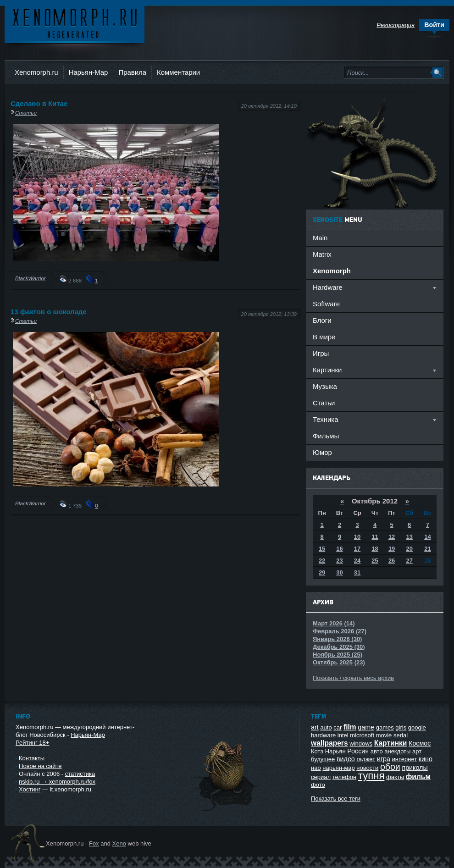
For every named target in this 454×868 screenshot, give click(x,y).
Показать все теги (336, 799)
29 (322, 572)
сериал (321, 777)
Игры (321, 353)
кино (426, 759)
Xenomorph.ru (36, 72)
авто (377, 751)
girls (401, 727)
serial (401, 735)
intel (343, 735)
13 (409, 537)
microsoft (362, 735)
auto (326, 727)
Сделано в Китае (39, 103)
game (366, 727)
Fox (94, 843)
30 (339, 572)
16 (339, 549)
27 (409, 561)
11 (375, 537)
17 (357, 549)
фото (318, 785)
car (338, 727)
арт (417, 751)
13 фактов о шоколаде (49, 312)
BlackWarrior (30, 278)
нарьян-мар (338, 768)
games (385, 727)
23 (339, 561)
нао (316, 768)
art (315, 727)
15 (322, 549)
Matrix (322, 254)
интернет (405, 759)
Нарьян (335, 751)
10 (357, 537)
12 (392, 537)
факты (395, 777)
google (417, 727)
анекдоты (397, 751)
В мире (324, 337)
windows (361, 744)
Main (320, 238)
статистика (80, 774)
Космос (420, 743)
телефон (345, 777)
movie (384, 735)
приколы (415, 768)
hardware (323, 735)
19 (392, 549)
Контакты (32, 758)
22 (322, 561)
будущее (323, 759)
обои (390, 767)
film (350, 727)
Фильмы (326, 436)
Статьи (26, 113)
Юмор (322, 452)
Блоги (322, 320)
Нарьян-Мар (89, 72)
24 (357, 561)
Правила (132, 72)
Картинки (391, 743)
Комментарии (178, 72)
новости (367, 768)
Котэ (317, 751)
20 (409, 549)
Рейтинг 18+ (32, 743)
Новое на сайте (40, 766)
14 (427, 537)
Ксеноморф (75, 23)
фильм (418, 777)
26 (392, 561)
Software (326, 304)
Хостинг (30, 789)
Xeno (119, 843)
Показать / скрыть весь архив (353, 678)
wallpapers (329, 743)
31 (357, 572)
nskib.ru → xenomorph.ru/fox (57, 782)
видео (346, 759)
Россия (358, 751)
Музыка (325, 386)
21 (427, 549)
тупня (371, 776)
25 (375, 561)
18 (375, 549)
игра (384, 759)
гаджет (366, 759)
